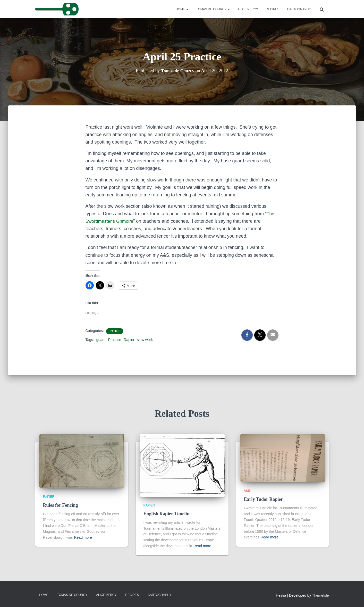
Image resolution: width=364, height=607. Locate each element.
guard (101, 340)
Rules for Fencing (61, 505)
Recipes (273, 9)
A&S (247, 491)
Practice (115, 340)
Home (182, 9)
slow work (145, 340)
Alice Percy (248, 9)
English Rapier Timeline (168, 514)
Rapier (115, 331)
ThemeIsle (320, 595)
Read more (83, 537)
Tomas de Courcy (213, 9)
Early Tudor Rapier (264, 499)
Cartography (299, 9)
